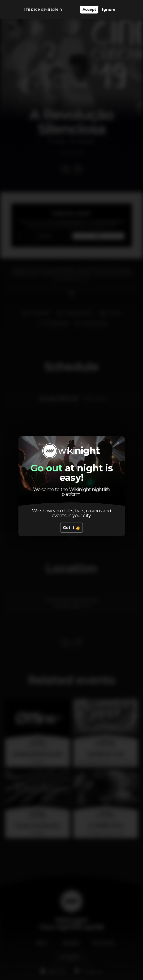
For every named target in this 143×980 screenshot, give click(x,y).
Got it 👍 (71, 528)
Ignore (109, 10)
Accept (89, 10)
